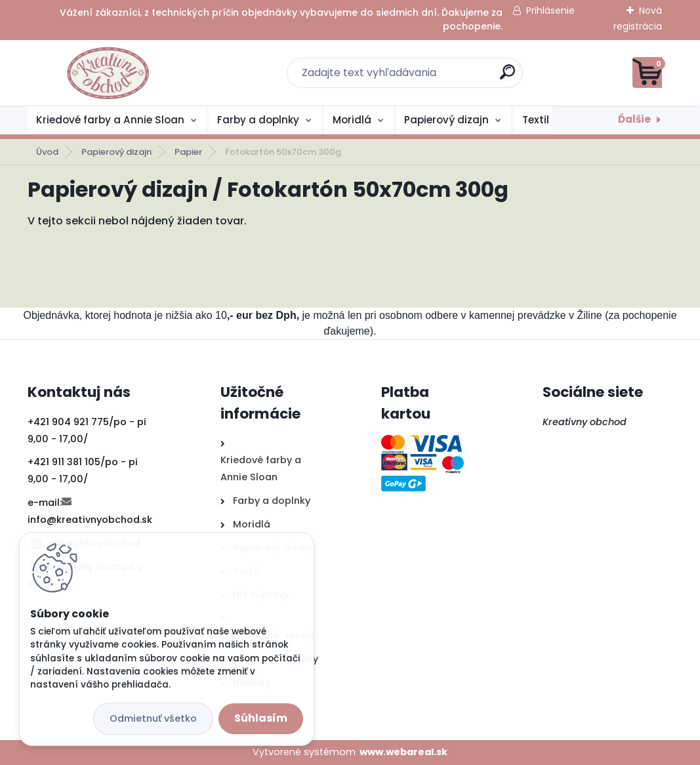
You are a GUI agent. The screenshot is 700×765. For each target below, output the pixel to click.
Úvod (47, 152)
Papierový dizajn (446, 120)
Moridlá (352, 120)
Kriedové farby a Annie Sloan (110, 120)
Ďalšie (634, 119)
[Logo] (108, 73)
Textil (536, 120)
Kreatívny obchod (586, 422)
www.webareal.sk (403, 752)
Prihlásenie (550, 10)
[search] (507, 77)
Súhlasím (261, 718)
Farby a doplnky (258, 120)
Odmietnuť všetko (153, 718)
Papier (188, 152)
